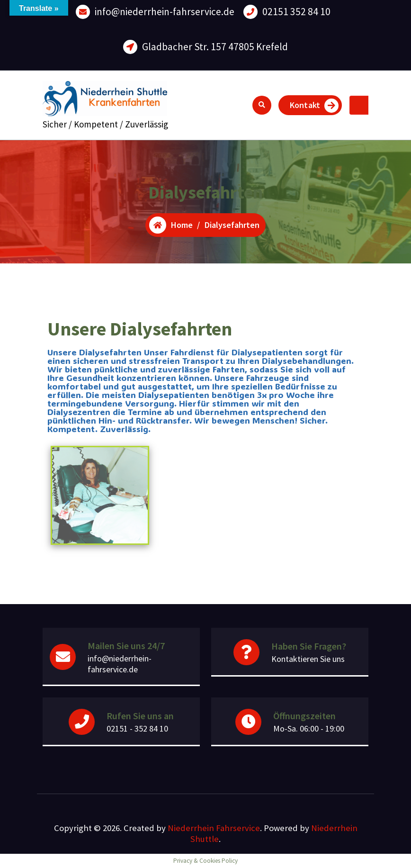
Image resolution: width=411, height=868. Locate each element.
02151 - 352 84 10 (137, 728)
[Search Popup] (262, 105)
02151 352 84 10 (296, 12)
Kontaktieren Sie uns (308, 659)
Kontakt (314, 106)
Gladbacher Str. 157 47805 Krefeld (215, 47)
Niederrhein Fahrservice (214, 828)
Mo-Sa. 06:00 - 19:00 (309, 728)
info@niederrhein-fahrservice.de (165, 12)
